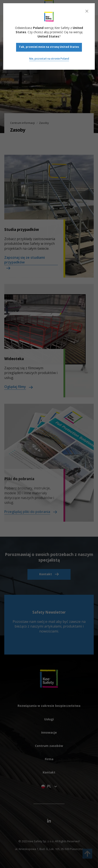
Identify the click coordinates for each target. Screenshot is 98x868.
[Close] (87, 11)
